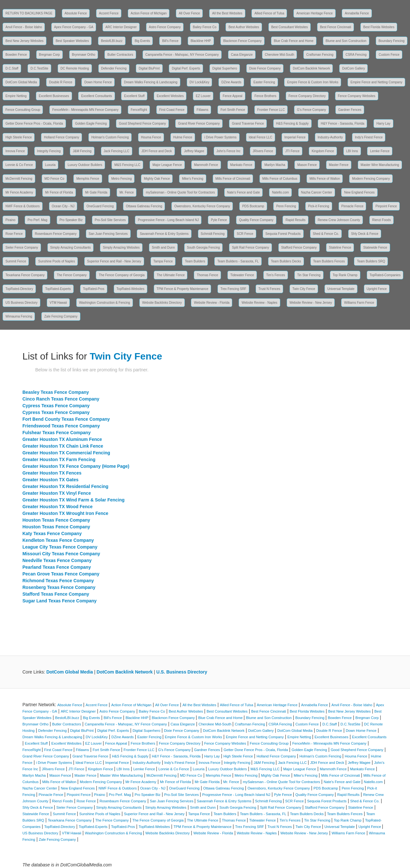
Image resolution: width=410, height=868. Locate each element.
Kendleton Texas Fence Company (58, 540)
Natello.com (280, 192)
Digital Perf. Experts (186, 68)
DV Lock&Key (200, 82)
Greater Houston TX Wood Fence (57, 507)
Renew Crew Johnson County (339, 220)
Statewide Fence (375, 248)
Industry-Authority (330, 137)
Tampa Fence (163, 261)
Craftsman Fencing (320, 55)
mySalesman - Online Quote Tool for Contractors (180, 192)
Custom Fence (389, 55)
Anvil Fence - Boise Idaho (24, 27)
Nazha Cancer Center (317, 192)
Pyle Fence (219, 220)
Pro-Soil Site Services (110, 220)
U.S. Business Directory (182, 672)
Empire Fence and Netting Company (376, 82)
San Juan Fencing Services (108, 234)
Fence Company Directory (307, 96)
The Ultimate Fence (171, 275)
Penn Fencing (286, 206)
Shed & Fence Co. (326, 234)
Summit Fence (16, 261)
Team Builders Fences (329, 261)
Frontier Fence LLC (271, 110)
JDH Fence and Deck (157, 151)
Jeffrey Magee (194, 151)
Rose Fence (14, 234)
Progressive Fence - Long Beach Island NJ (168, 220)
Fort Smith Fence (233, 110)
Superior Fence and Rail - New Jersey (114, 261)
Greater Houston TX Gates (50, 480)
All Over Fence (189, 13)
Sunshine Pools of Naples (57, 261)
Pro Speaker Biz (71, 220)
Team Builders (195, 261)
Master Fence (339, 165)
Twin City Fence (304, 289)
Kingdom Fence (323, 151)
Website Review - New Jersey (311, 303)
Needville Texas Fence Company (57, 560)
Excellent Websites (170, 96)
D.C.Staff (12, 68)
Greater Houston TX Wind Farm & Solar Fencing (74, 500)
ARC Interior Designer (121, 27)
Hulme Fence (183, 137)
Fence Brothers (265, 96)
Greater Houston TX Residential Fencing (65, 486)
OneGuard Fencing (100, 206)
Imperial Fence (295, 137)
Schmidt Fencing (213, 234)
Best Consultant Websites (290, 27)
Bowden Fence (16, 55)
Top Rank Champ (345, 275)
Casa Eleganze (242, 55)
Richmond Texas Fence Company (58, 581)
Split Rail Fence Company (250, 248)
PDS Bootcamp (253, 206)
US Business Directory (21, 303)
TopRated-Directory (19, 289)
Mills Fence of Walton (325, 179)
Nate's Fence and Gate (244, 192)
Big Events (142, 41)
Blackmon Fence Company (242, 41)
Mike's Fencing (193, 179)
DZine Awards (231, 82)
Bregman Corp (49, 55)
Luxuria (50, 165)
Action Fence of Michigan (149, 13)
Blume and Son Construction (346, 41)
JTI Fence (292, 151)
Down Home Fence (98, 82)
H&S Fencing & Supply (292, 124)
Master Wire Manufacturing (380, 165)
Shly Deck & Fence (365, 234)
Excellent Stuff (134, 96)
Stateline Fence (340, 248)
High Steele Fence (19, 137)
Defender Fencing (114, 68)
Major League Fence (167, 165)
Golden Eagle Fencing (91, 124)
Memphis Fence (88, 179)
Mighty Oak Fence (157, 179)
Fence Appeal (232, 96)
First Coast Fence (172, 110)
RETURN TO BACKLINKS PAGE (29, 13)
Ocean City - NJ (63, 206)
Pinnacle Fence (353, 206)
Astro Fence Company (165, 27)
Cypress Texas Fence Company (56, 406)
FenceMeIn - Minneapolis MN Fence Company (85, 110)
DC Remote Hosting (75, 68)
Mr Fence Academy (19, 192)
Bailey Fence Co (205, 27)
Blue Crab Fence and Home (294, 41)
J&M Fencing (82, 151)
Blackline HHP (201, 41)
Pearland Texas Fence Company (57, 567)
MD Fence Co (54, 179)
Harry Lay (383, 124)
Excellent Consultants (96, 96)
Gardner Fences (350, 110)
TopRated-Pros (94, 289)
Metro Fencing (121, 179)
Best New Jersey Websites (25, 41)
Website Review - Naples (259, 303)
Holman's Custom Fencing (110, 137)
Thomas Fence (207, 275)
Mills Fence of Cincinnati (233, 179)
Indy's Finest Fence (369, 137)
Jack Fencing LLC (117, 151)
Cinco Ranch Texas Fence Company (61, 399)
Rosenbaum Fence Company (56, 234)
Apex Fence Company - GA (74, 27)
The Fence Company (72, 275)
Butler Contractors (120, 55)
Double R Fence (61, 82)
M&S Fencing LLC (127, 165)
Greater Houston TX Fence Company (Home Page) (76, 466)
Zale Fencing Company (61, 316)
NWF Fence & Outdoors (23, 206)
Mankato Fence (241, 165)
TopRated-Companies (385, 275)
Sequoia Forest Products (283, 234)
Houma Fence (151, 137)
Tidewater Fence (242, 275)
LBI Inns (352, 151)
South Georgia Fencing (204, 248)
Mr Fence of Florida (59, 192)
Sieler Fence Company (22, 248)
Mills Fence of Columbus (280, 179)
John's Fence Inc (229, 151)
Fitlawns (203, 110)
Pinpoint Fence (386, 206)
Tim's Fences (276, 275)
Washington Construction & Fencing (105, 303)
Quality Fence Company (256, 220)
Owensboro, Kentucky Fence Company (202, 206)
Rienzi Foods (381, 220)
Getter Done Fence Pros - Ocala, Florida (34, 124)
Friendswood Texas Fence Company (61, 426)
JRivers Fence (263, 151)
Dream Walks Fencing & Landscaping (151, 82)
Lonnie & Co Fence (19, 165)
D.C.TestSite (39, 68)
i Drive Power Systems (221, 137)
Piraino (10, 220)
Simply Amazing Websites (121, 248)
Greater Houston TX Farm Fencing (59, 459)
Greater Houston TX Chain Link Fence (63, 446)
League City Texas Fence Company (60, 547)
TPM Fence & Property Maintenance (183, 289)
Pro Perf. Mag (37, 220)
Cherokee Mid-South (280, 55)
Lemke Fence (380, 151)
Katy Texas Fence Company (52, 533)
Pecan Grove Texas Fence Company (61, 574)
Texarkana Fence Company (25, 275)
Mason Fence (307, 165)
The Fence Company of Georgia (122, 275)
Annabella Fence (357, 13)
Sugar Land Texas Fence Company (60, 601)
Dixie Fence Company (265, 68)
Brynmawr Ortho (84, 55)
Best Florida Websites (379, 27)
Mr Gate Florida (96, 192)
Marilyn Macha (275, 165)
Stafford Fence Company (299, 248)
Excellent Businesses (54, 96)
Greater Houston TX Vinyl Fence (57, 493)
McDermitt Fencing (19, 179)
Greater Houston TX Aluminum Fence (62, 439)
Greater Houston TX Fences (52, 473)
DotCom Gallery (353, 68)
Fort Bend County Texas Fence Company (66, 419)
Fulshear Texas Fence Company (57, 433)
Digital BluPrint (149, 68)
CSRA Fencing (356, 55)
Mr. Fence (127, 192)
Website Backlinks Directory (162, 303)
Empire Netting (16, 96)
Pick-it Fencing (319, 206)
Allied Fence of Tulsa (269, 13)
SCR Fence (245, 234)
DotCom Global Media (21, 82)
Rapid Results (295, 220)
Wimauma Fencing (19, 316)
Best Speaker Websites (72, 41)
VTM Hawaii (58, 303)
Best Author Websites (244, 27)
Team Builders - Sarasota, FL (238, 261)
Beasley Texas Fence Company (56, 392)
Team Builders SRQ (371, 261)
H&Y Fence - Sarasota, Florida (342, 124)
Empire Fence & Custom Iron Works (313, 82)
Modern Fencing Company (371, 179)
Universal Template (341, 289)
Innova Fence (15, 151)
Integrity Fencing (49, 151)
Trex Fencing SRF (233, 289)
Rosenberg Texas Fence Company (59, 587)
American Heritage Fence (314, 13)
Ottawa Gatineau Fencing (144, 206)
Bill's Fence (170, 41)
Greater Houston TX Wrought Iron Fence (65, 513)
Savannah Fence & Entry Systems (164, 234)
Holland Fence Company (61, 137)
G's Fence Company (312, 110)
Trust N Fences (269, 289)
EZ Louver (203, 96)
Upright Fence (377, 289)
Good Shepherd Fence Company (142, 124)
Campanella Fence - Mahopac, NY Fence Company (182, 55)
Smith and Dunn (163, 248)
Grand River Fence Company (199, 124)
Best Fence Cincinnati (336, 27)
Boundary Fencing (392, 41)
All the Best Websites (227, 13)
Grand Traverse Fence (248, 124)
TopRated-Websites (131, 289)
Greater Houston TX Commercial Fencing (66, 453)
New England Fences (359, 192)
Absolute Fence (76, 13)
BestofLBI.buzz (112, 41)
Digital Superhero (225, 68)
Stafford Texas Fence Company (56, 594)
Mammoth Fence (206, 165)
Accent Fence (109, 13)
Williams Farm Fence (359, 303)
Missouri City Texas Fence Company (61, 554)
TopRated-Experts (58, 289)
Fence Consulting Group (23, 110)
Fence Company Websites (357, 96)
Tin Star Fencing (309, 275)
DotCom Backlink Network (311, 68)
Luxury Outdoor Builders (85, 165)
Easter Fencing (264, 82)
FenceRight (139, 110)
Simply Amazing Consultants (71, 248)
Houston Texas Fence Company (56, 520)
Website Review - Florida (212, 303)
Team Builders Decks (286, 261)
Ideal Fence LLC (261, 137)
